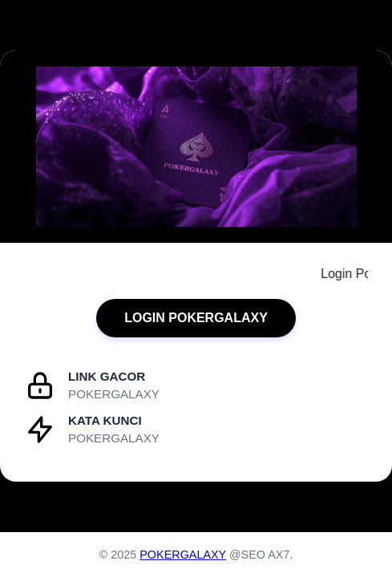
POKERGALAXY (183, 555)
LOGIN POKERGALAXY (196, 318)
